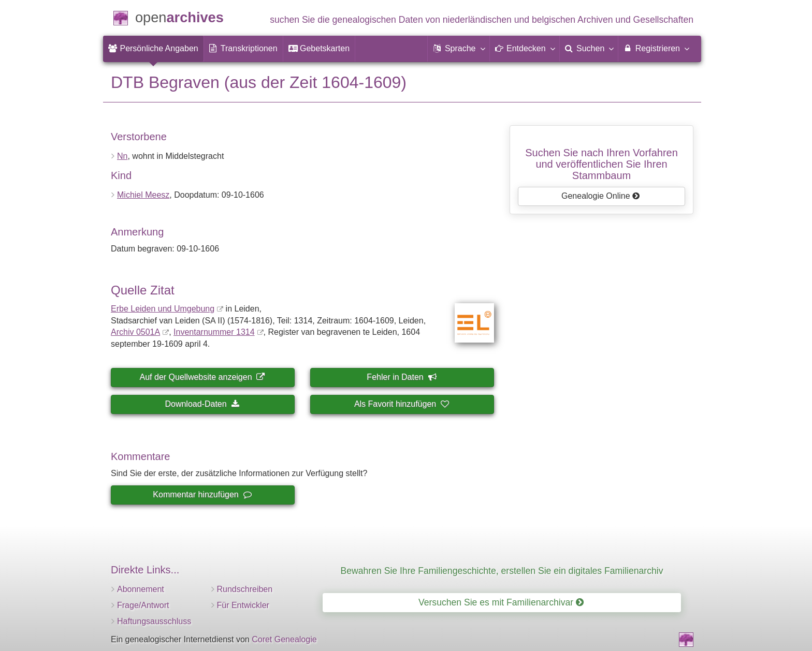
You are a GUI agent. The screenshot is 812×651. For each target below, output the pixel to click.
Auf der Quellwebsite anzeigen (202, 377)
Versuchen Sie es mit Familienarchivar (501, 602)
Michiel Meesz (143, 195)
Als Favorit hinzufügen (401, 404)
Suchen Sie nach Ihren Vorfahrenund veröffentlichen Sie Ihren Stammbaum (601, 164)
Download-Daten (202, 404)
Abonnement (141, 589)
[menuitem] (153, 49)
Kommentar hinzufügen (202, 494)
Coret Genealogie (284, 639)
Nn (122, 156)
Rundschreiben (245, 589)
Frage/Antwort (143, 605)
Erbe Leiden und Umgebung (163, 309)
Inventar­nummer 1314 (214, 332)
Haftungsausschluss (154, 621)
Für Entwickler (243, 605)
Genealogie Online (601, 196)
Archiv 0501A (135, 332)
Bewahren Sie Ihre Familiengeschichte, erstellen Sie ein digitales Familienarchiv (502, 571)
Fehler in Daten (401, 377)
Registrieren (656, 48)
